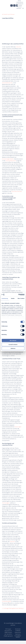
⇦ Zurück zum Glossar (8, 14)
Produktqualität (6, 601)
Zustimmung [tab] (5, 298)
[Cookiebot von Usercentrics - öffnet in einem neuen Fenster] (19, 295)
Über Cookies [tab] (21, 298)
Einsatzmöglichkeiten (8, 159)
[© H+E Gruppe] (4, 7)
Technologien (6, 503)
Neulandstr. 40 (8, 631)
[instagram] (14, 6)
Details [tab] (13, 298)
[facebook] (12, 6)
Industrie (18, 47)
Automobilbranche (7, 83)
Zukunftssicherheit (17, 191)
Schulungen (18, 427)
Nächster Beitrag (18, 608)
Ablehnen (13, 348)
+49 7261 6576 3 (8, 634)
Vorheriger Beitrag (8, 608)
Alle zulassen (13, 340)
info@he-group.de (8, 636)
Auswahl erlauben (13, 344)
